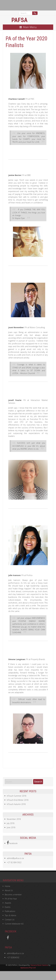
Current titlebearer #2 (14, 924)
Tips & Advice (10, 915)
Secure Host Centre (39, 965)
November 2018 (14, 819)
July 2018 (11, 823)
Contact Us (10, 920)
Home (7, 886)
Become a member (13, 895)
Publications (10, 911)
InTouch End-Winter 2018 (18, 800)
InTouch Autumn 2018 (16, 804)
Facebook (12, 843)
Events (8, 907)
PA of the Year (11, 899)
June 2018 (11, 827)
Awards (8, 903)
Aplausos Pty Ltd (28, 968)
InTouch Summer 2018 (17, 796)
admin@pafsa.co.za (15, 858)
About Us (9, 890)
